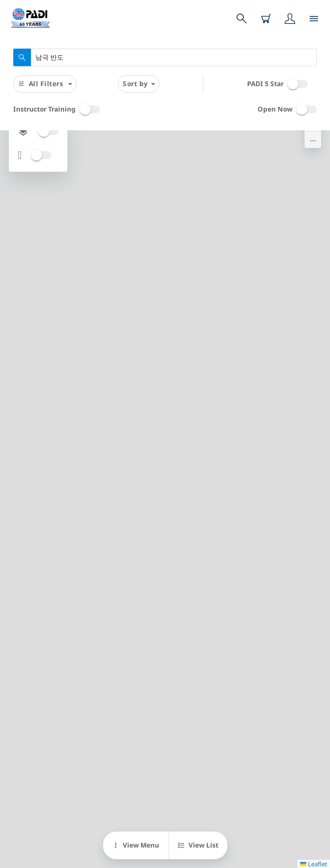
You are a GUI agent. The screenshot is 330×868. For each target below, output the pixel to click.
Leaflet (314, 864)
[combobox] (165, 57)
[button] (313, 140)
